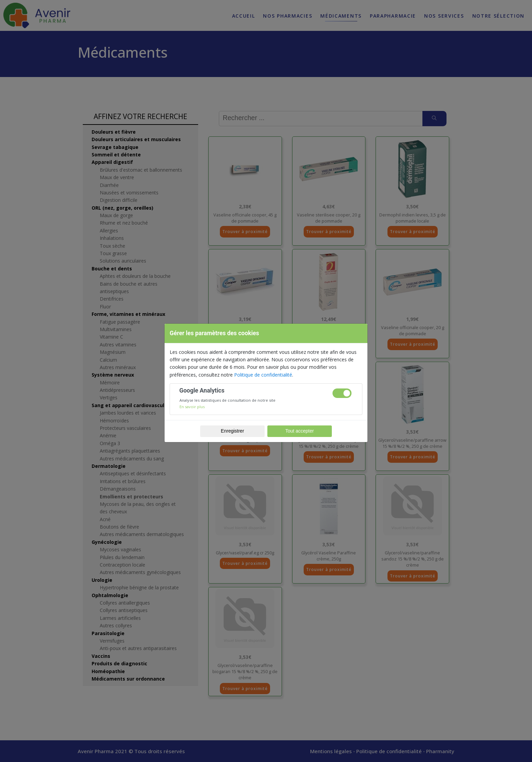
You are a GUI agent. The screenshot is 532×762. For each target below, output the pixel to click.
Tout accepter (300, 431)
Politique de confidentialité (263, 375)
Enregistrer (232, 431)
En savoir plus (192, 407)
